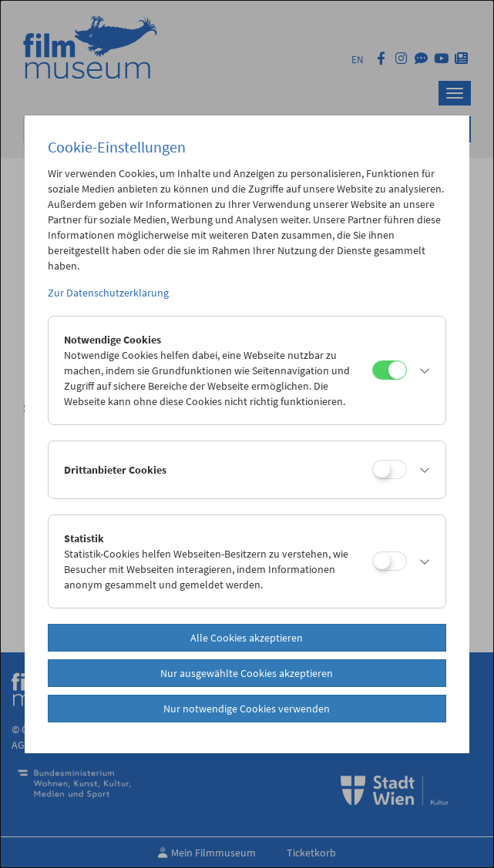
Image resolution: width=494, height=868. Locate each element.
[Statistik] (390, 561)
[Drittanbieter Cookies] (390, 469)
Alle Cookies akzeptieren (247, 638)
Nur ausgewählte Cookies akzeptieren (247, 673)
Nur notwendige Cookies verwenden (247, 709)
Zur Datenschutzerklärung (108, 293)
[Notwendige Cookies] (390, 370)
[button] (422, 370)
